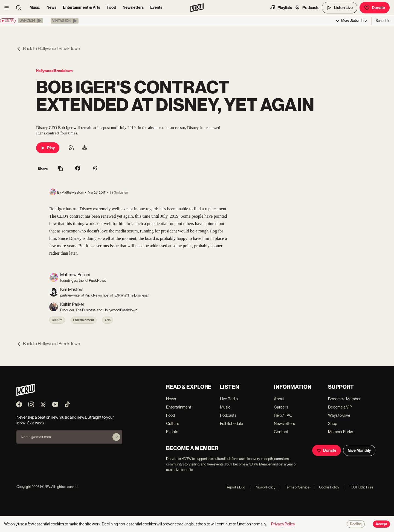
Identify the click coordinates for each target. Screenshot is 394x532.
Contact (281, 432)
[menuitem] (85, 148)
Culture (57, 320)
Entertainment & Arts (82, 7)
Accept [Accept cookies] (381, 524)
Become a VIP (340, 407)
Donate (375, 8)
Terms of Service (295, 487)
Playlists (281, 7)
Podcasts (307, 7)
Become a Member (344, 399)
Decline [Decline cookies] (356, 524)
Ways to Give (339, 415)
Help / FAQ (283, 415)
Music (35, 7)
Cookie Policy (326, 487)
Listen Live (340, 8)
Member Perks (341, 432)
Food (111, 7)
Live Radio (229, 399)
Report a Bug (235, 487)
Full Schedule (231, 423)
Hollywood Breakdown (54, 71)
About (279, 399)
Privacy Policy (262, 487)
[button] (30, 21)
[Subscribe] (116, 437)
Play (48, 148)
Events (156, 7)
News (51, 7)
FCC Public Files (358, 487)
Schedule (383, 21)
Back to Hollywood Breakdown (48, 49)
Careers (281, 407)
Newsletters (133, 7)
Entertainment (84, 320)
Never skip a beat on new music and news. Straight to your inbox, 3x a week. (65, 420)
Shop (333, 423)
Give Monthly (359, 450)
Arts (108, 320)
